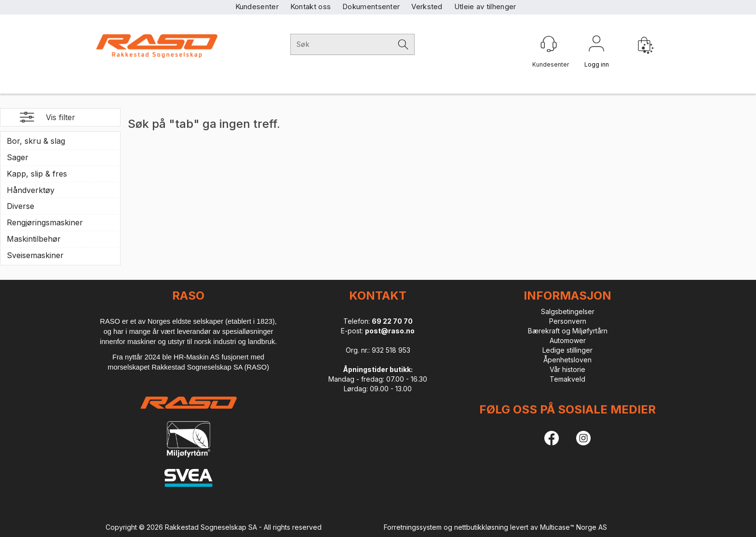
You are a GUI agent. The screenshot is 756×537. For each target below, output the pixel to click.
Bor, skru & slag (36, 141)
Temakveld (567, 379)
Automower (568, 340)
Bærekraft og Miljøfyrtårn (568, 331)
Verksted (427, 7)
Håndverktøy (31, 190)
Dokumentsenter (371, 7)
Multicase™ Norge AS (574, 527)
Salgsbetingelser (568, 311)
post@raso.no (390, 331)
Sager (18, 157)
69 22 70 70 (392, 321)
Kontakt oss (310, 7)
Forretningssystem (413, 527)
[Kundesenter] (549, 44)
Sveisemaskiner (35, 255)
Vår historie (567, 369)
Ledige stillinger (567, 350)
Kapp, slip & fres (37, 174)
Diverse (20, 206)
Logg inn (596, 45)
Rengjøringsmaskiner (45, 222)
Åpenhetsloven (567, 360)
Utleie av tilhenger (485, 7)
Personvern (568, 321)
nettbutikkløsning (481, 527)
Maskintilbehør (34, 239)
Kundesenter (257, 7)
